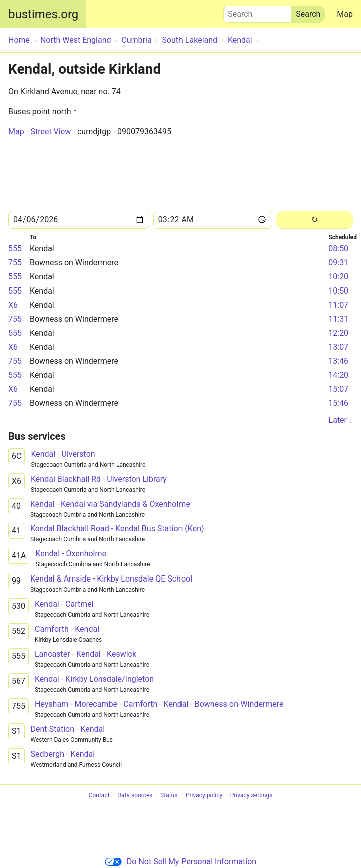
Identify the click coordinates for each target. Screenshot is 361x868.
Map (345, 14)
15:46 (338, 403)
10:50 (338, 291)
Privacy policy (204, 795)
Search (257, 12)
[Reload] (315, 220)
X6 (13, 305)
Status (169, 795)
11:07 (338, 305)
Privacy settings (251, 795)
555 (15, 249)
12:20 (338, 333)
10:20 (338, 277)
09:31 (338, 263)
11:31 (338, 319)
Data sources (135, 795)
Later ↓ (341, 420)
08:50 (338, 249)
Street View (50, 131)
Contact (99, 795)
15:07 (338, 389)
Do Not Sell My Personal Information (180, 862)
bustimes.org (43, 14)
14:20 (338, 375)
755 (15, 263)
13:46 (338, 361)
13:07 (338, 347)
